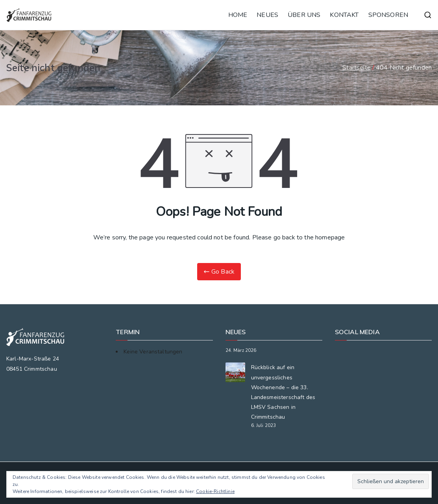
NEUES (267, 15)
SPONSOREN (388, 15)
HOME (238, 15)
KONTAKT (344, 15)
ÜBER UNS (304, 15)
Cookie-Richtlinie (215, 491)
